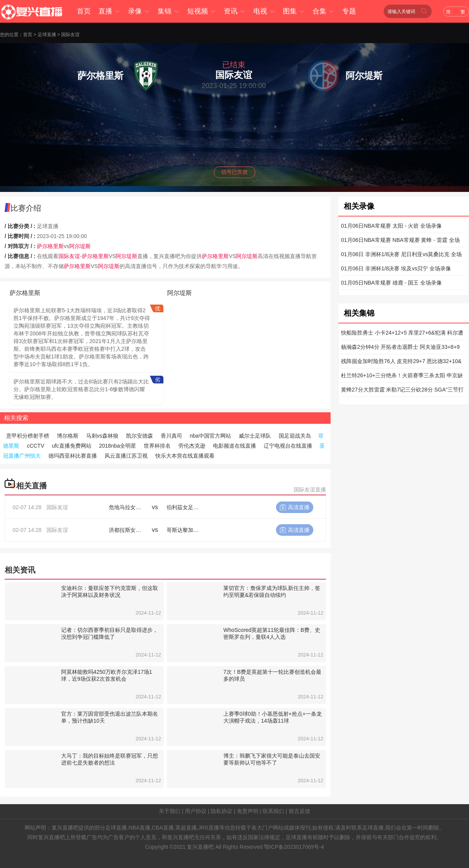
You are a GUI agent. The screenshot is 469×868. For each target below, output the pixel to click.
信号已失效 (234, 172)
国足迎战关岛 (295, 436)
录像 (139, 11)
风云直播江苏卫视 (126, 456)
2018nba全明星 (117, 446)
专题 (349, 11)
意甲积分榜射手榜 (28, 436)
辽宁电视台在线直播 (288, 446)
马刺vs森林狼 (102, 436)
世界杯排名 (157, 446)
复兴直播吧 (200, 847)
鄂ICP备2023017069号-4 (294, 847)
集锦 (169, 11)
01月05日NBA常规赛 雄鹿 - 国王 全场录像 (391, 283)
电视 (264, 11)
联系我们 (273, 811)
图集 (294, 11)
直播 (109, 11)
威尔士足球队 (255, 436)
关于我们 (170, 811)
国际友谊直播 (310, 490)
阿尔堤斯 (80, 246)
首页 (84, 11)
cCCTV (36, 446)
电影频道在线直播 (234, 446)
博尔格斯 (68, 436)
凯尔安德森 (140, 436)
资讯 (235, 11)
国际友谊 (70, 35)
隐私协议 (221, 811)
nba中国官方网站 (210, 436)
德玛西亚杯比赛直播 (73, 456)
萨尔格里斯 (50, 246)
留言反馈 (299, 811)
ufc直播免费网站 (72, 446)
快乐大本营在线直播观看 (185, 456)
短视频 (202, 11)
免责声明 (248, 811)
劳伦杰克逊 (192, 446)
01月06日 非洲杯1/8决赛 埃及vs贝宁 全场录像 (396, 268)
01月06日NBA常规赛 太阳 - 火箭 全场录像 (391, 226)
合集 (323, 11)
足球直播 (47, 35)
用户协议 (196, 811)
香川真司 (171, 436)
